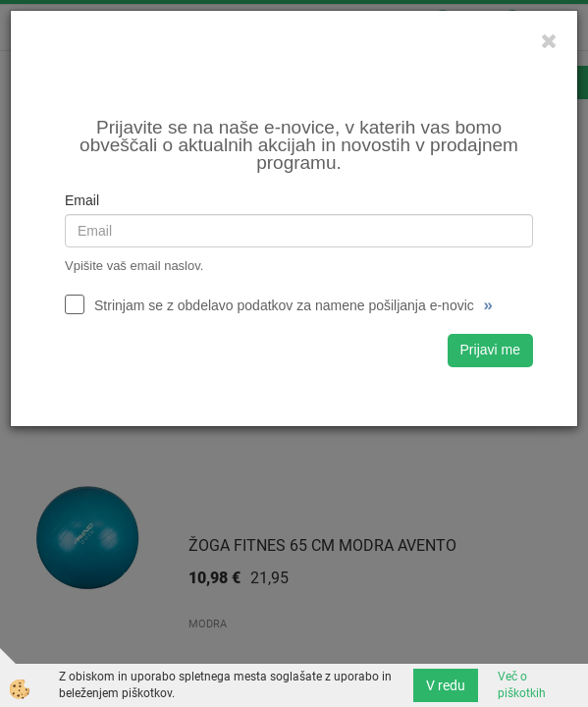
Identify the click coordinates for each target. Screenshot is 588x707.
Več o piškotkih (522, 685)
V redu (446, 685)
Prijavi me (490, 350)
